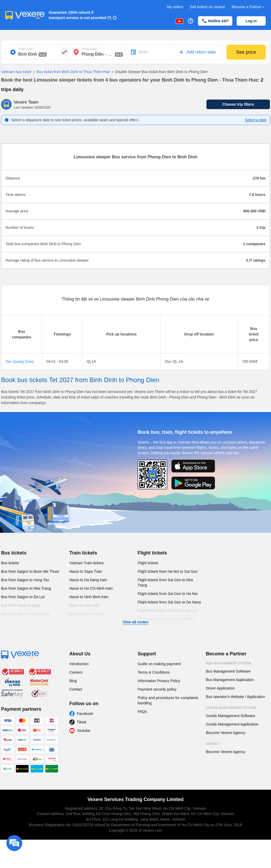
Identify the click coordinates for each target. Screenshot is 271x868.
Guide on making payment (159, 664)
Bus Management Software (228, 671)
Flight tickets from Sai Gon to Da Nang (169, 602)
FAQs (142, 712)
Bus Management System (229, 663)
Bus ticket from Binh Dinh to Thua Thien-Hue (71, 72)
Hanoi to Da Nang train (88, 580)
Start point (26, 49)
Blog (73, 681)
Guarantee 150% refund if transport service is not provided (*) (80, 15)
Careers (76, 672)
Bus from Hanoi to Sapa (21, 605)
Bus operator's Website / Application (235, 697)
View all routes (135, 622)
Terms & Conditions (154, 672)
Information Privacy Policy (159, 681)
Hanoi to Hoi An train (86, 614)
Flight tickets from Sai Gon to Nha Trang (165, 583)
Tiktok (82, 722)
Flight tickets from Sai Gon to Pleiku (167, 619)
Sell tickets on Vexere (207, 7)
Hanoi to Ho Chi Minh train (91, 588)
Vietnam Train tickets (87, 563)
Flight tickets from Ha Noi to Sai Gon (168, 571)
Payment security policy (157, 689)
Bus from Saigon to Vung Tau (25, 580)
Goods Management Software (231, 716)
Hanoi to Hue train (84, 605)
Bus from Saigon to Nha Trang (26, 588)
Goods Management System (231, 708)
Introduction (79, 664)
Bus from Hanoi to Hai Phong (25, 614)
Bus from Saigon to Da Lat (23, 597)
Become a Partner (249, 7)
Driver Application (220, 688)
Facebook (85, 714)
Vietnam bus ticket (16, 72)
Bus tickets (14, 553)
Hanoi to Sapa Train (86, 571)
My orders (175, 7)
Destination (89, 49)
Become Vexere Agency (226, 733)
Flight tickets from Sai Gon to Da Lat (167, 611)
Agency (213, 744)
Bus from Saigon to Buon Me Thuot (30, 571)
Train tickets (83, 553)
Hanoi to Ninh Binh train (89, 597)
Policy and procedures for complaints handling (168, 700)
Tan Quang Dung (20, 361)
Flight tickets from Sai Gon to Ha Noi (168, 594)
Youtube (83, 731)
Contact (76, 689)
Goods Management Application (232, 724)
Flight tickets (152, 553)
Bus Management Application (230, 680)
